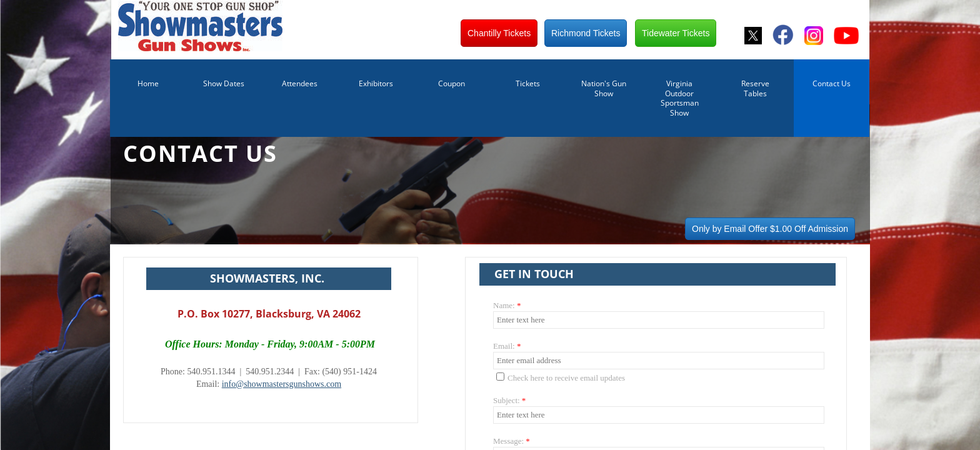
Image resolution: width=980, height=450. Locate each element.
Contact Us (832, 83)
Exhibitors (376, 83)
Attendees (300, 83)
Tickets (528, 83)
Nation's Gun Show (604, 88)
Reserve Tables (755, 88)
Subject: (509, 400)
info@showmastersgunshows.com (282, 384)
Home (148, 83)
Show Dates (224, 83)
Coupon (452, 83)
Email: (507, 346)
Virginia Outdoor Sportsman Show (680, 98)
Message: (512, 441)
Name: (507, 305)
